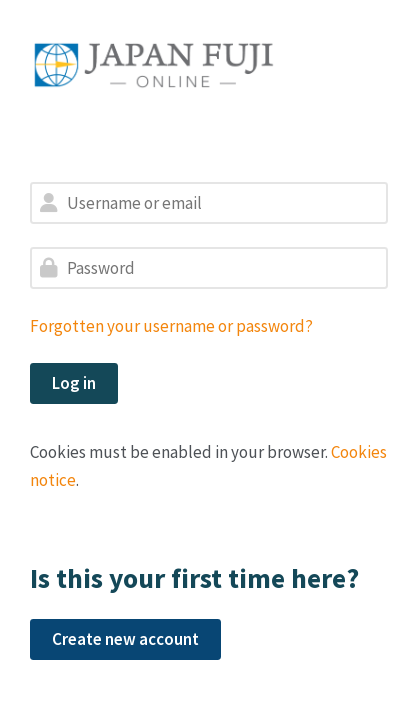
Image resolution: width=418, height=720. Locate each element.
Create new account (125, 639)
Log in (74, 383)
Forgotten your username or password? (171, 326)
